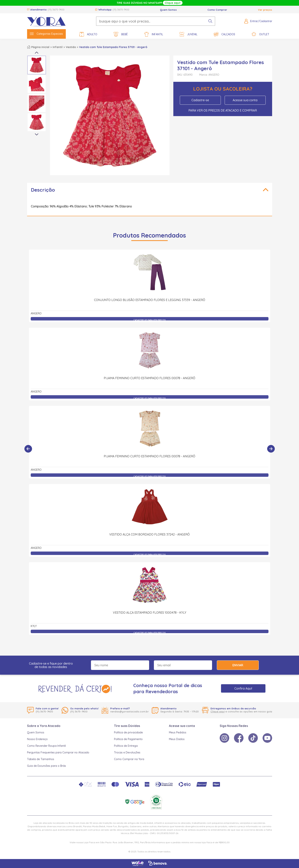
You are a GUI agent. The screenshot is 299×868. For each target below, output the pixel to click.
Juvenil (188, 34)
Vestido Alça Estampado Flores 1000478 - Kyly (150, 571)
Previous (37, 53)
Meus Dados (177, 739)
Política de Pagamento (128, 739)
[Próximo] (271, 449)
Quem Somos (168, 10)
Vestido (71, 47)
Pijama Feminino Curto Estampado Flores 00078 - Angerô (149, 378)
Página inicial (40, 47)
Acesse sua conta (245, 100)
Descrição (43, 190)
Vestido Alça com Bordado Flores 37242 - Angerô (149, 492)
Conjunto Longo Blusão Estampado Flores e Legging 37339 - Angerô (150, 300)
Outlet (260, 34)
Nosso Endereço (37, 739)
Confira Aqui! (243, 688)
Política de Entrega (126, 746)
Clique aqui (218, 711)
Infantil (154, 34)
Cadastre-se (200, 100)
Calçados (224, 34)
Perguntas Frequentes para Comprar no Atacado (58, 752)
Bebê (121, 34)
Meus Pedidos (178, 732)
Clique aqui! (173, 3)
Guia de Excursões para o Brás (47, 766)
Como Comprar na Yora (129, 759)
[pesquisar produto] (210, 21)
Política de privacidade (128, 732)
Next (37, 135)
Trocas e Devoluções (127, 752)
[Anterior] (28, 449)
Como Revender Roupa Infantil (46, 746)
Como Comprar (217, 10)
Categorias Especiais (46, 34)
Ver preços (265, 10)
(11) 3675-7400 (56, 10)
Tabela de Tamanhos (41, 759)
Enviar (238, 665)
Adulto (88, 34)
